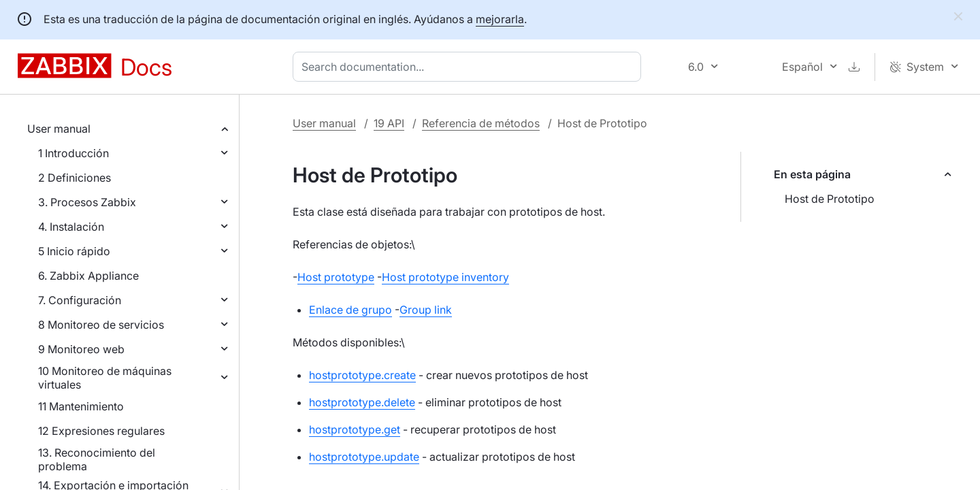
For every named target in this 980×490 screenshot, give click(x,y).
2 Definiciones (75, 178)
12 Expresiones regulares (101, 431)
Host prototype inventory (445, 277)
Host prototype (336, 277)
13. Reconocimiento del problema (97, 459)
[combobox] (470, 67)
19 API (389, 123)
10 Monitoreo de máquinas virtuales (105, 378)
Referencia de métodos (481, 123)
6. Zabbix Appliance (88, 276)
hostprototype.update (364, 457)
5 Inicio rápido (74, 251)
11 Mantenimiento (81, 406)
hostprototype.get (355, 429)
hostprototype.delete (362, 402)
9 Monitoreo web (81, 349)
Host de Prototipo (830, 199)
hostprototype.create (362, 375)
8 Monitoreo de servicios (101, 325)
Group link (426, 310)
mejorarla (500, 19)
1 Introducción (73, 153)
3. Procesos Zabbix (87, 202)
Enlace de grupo (350, 310)
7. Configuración (80, 300)
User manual (59, 129)
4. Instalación (71, 227)
